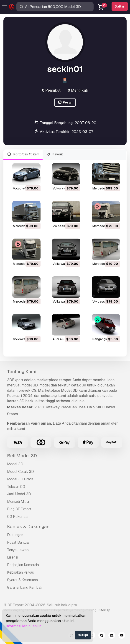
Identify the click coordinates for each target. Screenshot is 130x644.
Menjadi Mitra (18, 502)
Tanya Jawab (18, 550)
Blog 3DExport (19, 509)
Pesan (65, 102)
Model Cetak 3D (20, 472)
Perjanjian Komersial (23, 565)
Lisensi (13, 557)
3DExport (15, 380)
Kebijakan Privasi (21, 572)
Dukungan (15, 535)
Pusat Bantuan (19, 542)
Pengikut (51, 90)
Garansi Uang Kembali (25, 587)
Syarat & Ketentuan (22, 580)
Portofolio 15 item (23, 154)
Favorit (55, 154)
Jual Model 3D (19, 494)
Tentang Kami (22, 372)
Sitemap (104, 610)
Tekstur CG (16, 487)
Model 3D (15, 464)
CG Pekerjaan (18, 517)
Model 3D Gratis (20, 479)
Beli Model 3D (22, 456)
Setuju (83, 635)
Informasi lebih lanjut (23, 626)
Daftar (120, 6)
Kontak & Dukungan (28, 527)
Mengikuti (78, 90)
